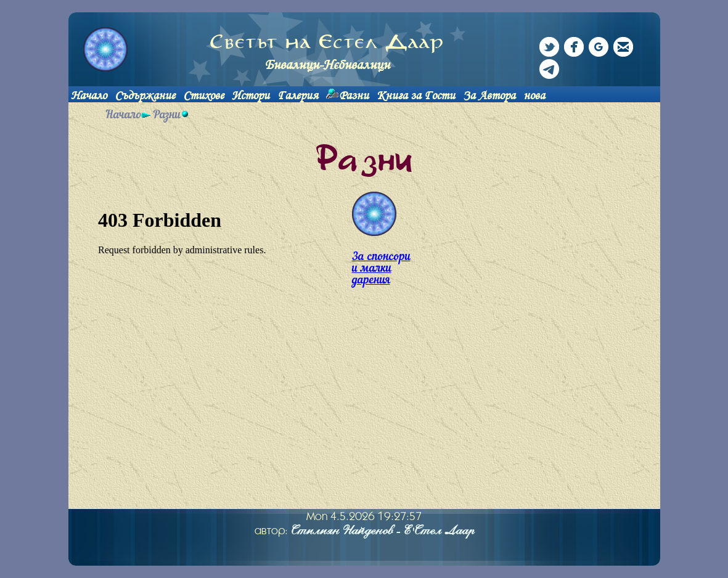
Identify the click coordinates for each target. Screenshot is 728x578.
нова (534, 95)
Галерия (298, 95)
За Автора (489, 95)
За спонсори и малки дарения (381, 269)
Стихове (203, 95)
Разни (354, 95)
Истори (251, 95)
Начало (89, 95)
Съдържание (145, 95)
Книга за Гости (416, 95)
